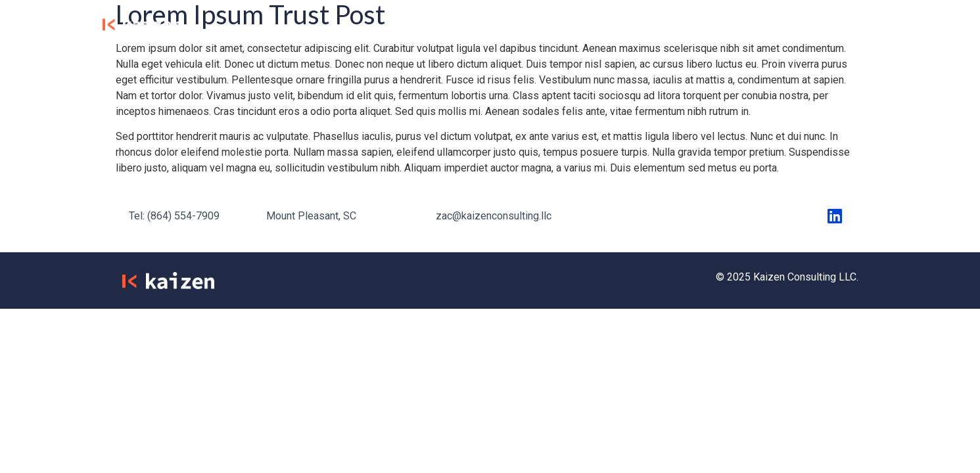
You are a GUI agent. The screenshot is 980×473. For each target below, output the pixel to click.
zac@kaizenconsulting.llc (494, 216)
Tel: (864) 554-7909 (174, 216)
